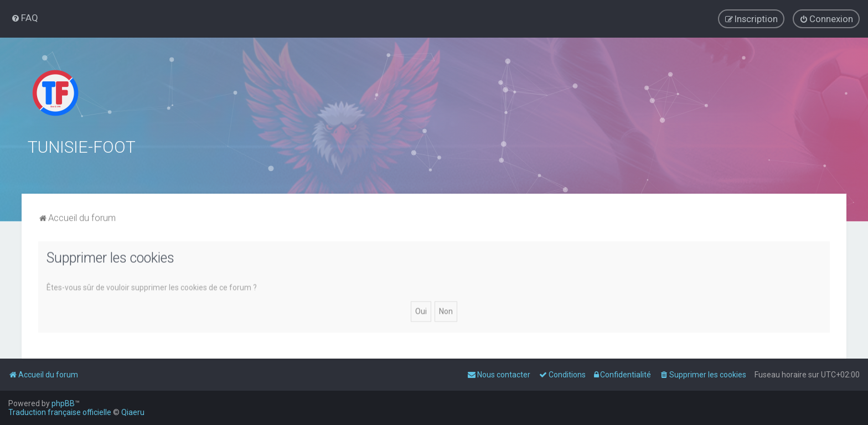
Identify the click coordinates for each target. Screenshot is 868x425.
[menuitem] (25, 18)
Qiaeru (133, 412)
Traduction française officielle (60, 412)
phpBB (63, 403)
